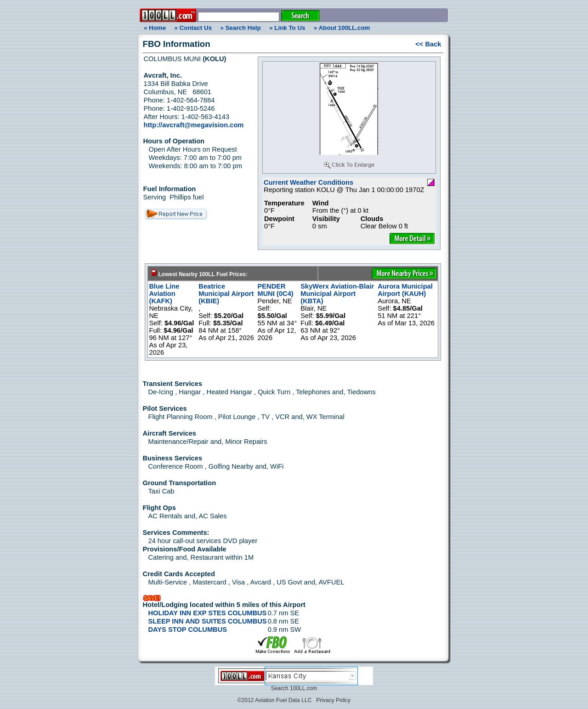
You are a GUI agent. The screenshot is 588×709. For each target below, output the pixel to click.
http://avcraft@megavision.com (194, 125)
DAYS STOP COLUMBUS (188, 630)
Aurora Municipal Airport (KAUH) (405, 290)
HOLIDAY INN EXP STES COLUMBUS (208, 613)
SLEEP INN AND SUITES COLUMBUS (208, 621)
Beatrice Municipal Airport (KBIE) (226, 294)
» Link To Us (287, 28)
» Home (153, 28)
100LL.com (303, 688)
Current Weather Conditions (308, 182)
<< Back (428, 44)
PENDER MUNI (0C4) (276, 290)
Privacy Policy (333, 700)
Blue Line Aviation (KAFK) (164, 294)
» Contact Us (193, 28)
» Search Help (241, 28)
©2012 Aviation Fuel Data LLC (274, 700)
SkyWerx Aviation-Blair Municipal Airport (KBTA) (337, 294)
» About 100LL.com (342, 28)
